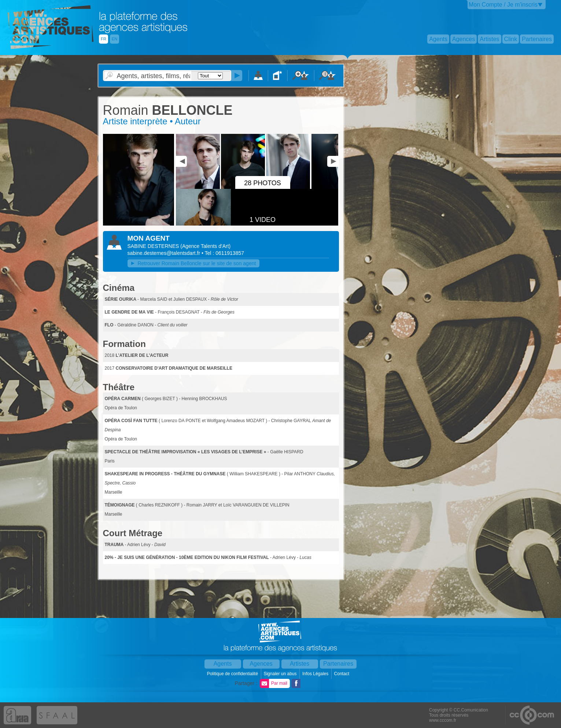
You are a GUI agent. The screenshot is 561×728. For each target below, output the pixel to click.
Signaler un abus (280, 674)
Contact (342, 674)
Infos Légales (316, 674)
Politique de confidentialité (233, 674)
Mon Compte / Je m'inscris (503, 5)
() (205, 246)
